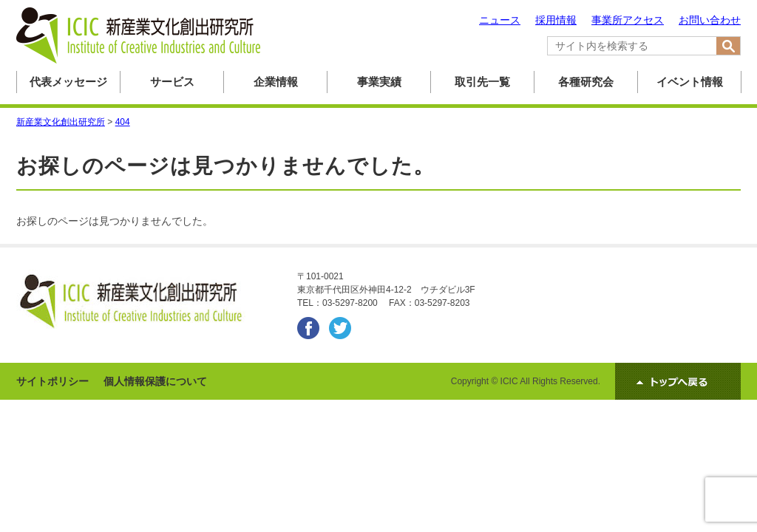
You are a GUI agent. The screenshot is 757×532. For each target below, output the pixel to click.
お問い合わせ (710, 20)
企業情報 (276, 82)
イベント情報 (690, 82)
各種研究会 (586, 82)
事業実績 (379, 82)
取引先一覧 (482, 82)
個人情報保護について (155, 381)
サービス (172, 82)
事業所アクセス (628, 20)
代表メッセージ (68, 82)
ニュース (500, 20)
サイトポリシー (52, 381)
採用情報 (556, 20)
